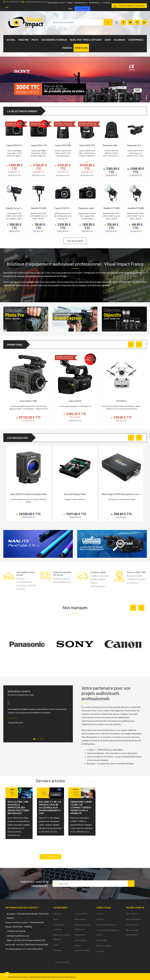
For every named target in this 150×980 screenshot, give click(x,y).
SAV (70, 9)
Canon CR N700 (63, 145)
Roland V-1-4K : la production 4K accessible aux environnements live (50, 807)
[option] (19, 815)
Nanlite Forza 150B (15, 208)
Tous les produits (75, 241)
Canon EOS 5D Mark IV (66, 208)
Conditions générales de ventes (108, 932)
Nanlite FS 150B (111, 208)
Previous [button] (89, 782)
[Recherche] (108, 22)
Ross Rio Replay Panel (75, 494)
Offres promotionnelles (82, 948)
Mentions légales (104, 946)
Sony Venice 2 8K (28, 401)
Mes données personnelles (132, 932)
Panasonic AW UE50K (114, 145)
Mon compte (132, 914)
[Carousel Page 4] (43, 739)
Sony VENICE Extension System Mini (29, 494)
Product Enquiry (63, 962)
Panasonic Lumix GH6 (89, 208)
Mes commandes (134, 919)
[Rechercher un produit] (81, 22)
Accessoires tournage (59, 927)
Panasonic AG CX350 (138, 145)
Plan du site (102, 940)
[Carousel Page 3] (40, 739)
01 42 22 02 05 (13, 2)
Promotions (94, 3)
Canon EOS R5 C (14, 145)
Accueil (100, 914)
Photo (56, 919)
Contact (106, 3)
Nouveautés (81, 3)
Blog (70, 3)
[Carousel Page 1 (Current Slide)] (34, 739)
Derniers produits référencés (83, 927)
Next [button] (94, 782)
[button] (6, 975)
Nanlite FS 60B (39, 208)
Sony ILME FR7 (87, 145)
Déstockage (80, 940)
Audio (56, 945)
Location (82, 9)
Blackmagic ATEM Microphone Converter (123, 494)
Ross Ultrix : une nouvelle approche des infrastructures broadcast (18, 807)
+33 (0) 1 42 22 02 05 (16, 931)
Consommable (81, 914)
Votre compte (135, 907)
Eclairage (57, 950)
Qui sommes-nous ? (56, 3)
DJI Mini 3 (122, 401)
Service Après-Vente (106, 925)
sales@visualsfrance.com (36, 2)
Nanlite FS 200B (136, 208)
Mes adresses (132, 925)
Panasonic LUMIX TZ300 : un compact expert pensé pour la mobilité (81, 807)
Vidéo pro (58, 914)
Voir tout (50, 857)
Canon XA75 (75, 401)
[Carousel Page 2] (38, 739)
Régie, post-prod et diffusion (62, 937)
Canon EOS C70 (39, 145)
